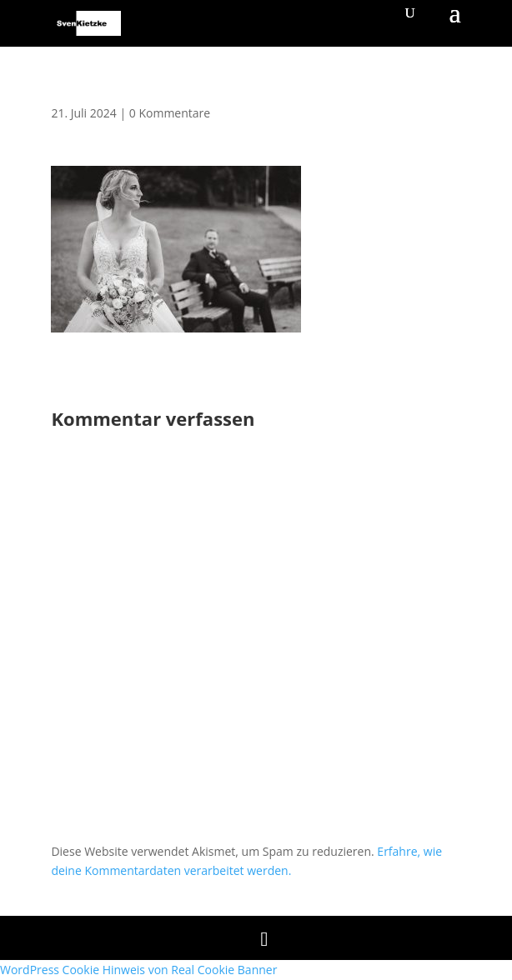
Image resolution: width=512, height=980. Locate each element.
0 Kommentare (170, 113)
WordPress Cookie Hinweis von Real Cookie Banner (138, 970)
